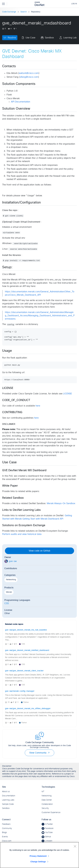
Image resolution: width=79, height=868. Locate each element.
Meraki (9, 592)
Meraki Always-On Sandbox (61, 503)
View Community (39, 753)
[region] (39, 855)
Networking (11, 580)
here (38, 406)
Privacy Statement (38, 856)
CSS (7, 603)
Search (24, 12)
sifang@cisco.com (29, 77)
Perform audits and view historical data (22, 534)
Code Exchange (9, 12)
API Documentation (21, 102)
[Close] (75, 846)
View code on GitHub (39, 551)
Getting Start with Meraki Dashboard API (43, 519)
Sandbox (49, 38)
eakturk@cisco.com (29, 73)
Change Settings (38, 862)
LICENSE (67, 394)
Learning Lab (70, 38)
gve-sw (13, 561)
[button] (49, 753)
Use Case (30, 38)
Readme (12, 38)
